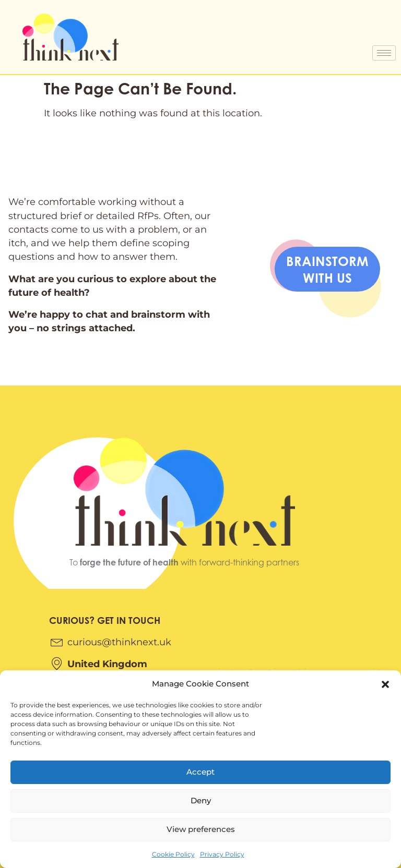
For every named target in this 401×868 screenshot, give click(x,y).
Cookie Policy (173, 854)
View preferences (201, 829)
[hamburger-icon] (384, 53)
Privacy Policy (222, 854)
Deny (201, 800)
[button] (385, 684)
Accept (200, 772)
